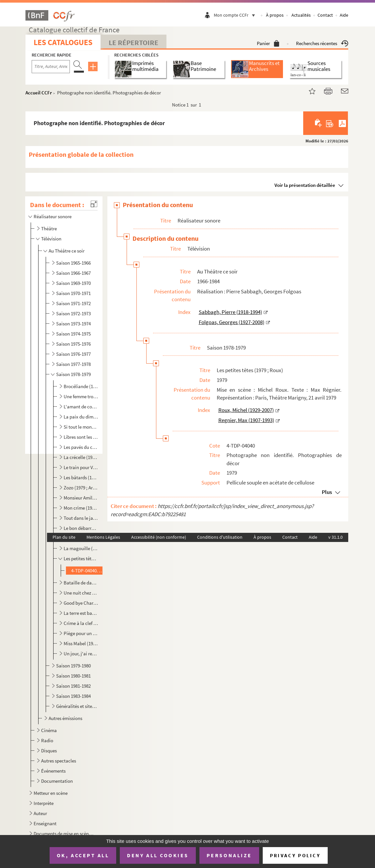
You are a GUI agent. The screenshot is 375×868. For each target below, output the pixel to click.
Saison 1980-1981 (73, 676)
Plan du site (64, 537)
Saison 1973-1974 (73, 324)
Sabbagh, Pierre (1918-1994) (230, 312)
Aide (344, 15)
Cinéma (49, 730)
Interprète (44, 803)
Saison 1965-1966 (73, 263)
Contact (325, 15)
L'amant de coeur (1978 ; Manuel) (81, 407)
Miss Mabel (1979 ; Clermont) (81, 643)
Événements (53, 771)
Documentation (57, 781)
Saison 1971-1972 (73, 303)
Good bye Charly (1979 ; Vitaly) (81, 603)
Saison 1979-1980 (73, 666)
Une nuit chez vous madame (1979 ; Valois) (81, 593)
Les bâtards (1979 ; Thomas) (81, 477)
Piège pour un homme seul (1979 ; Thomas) (81, 633)
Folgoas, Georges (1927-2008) (232, 322)
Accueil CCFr (39, 93)
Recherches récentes (322, 43)
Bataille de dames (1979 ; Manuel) (81, 583)
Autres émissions (65, 718)
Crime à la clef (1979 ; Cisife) (81, 623)
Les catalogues (63, 42)
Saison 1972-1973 (73, 313)
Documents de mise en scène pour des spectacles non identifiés (64, 834)
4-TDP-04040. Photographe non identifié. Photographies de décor (88, 571)
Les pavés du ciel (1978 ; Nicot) (81, 447)
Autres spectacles (59, 761)
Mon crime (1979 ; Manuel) (81, 508)
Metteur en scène (51, 793)
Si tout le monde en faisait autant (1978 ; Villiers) (81, 427)
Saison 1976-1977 (73, 354)
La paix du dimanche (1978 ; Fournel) (81, 417)
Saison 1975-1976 (73, 344)
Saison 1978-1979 (73, 374)
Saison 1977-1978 (73, 364)
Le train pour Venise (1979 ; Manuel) (81, 467)
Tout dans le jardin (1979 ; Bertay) (81, 518)
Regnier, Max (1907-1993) (246, 420)
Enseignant (45, 823)
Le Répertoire (133, 42)
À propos (275, 15)
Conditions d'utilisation (220, 537)
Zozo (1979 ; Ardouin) (81, 488)
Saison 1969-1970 (73, 283)
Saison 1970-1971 (73, 293)
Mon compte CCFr (236, 15)
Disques (49, 751)
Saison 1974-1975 (73, 334)
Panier (268, 43)
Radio (47, 740)
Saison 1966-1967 (73, 273)
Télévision (51, 239)
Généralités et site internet (77, 706)
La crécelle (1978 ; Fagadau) (81, 457)
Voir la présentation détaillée (305, 185)
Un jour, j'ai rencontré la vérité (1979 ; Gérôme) (81, 654)
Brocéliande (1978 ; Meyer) (81, 386)
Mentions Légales (103, 537)
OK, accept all (83, 855)
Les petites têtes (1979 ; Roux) (81, 558)
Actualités (301, 15)
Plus (327, 492)
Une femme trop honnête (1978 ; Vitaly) (81, 396)
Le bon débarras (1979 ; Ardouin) (81, 528)
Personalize (229, 855)
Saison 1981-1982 (73, 686)
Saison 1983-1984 (73, 696)
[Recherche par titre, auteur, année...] (51, 67)
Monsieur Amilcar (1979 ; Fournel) (81, 498)
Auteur (40, 813)
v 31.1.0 (336, 537)
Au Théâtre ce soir (67, 251)
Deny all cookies (158, 855)
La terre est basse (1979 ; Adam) (81, 613)
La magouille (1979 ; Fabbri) (81, 548)
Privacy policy (295, 855)
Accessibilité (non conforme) (159, 537)
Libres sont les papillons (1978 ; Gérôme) (81, 437)
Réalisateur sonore (53, 216)
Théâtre (49, 229)
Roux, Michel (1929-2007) (246, 410)
